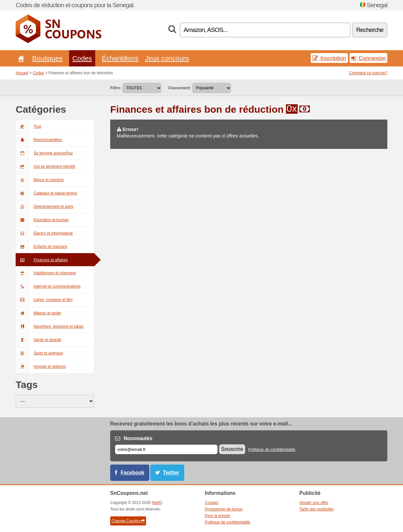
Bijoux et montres (40, 180)
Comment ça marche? (368, 73)
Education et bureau (42, 220)
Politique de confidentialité (272, 450)
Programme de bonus (224, 509)
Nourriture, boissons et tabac (50, 326)
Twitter (171, 473)
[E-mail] (166, 449)
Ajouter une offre (314, 503)
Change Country (128, 521)
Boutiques (47, 58)
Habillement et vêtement (46, 273)
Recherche (370, 30)
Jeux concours (167, 58)
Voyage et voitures (41, 367)
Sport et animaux (39, 353)
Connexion (368, 58)
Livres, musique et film (44, 300)
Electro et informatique (44, 233)
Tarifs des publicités (316, 509)
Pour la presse (217, 516)
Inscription (329, 58)
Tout (28, 126)
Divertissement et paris (45, 207)
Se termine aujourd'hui (44, 153)
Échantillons (120, 58)
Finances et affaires (42, 260)
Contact (211, 503)
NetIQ (157, 503)
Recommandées (39, 140)
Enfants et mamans (41, 247)
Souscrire (232, 449)
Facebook (133, 473)
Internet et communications (48, 286)
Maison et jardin (38, 313)
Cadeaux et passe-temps (46, 193)
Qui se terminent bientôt (45, 166)
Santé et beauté (38, 340)
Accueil (22, 73)
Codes (82, 58)
